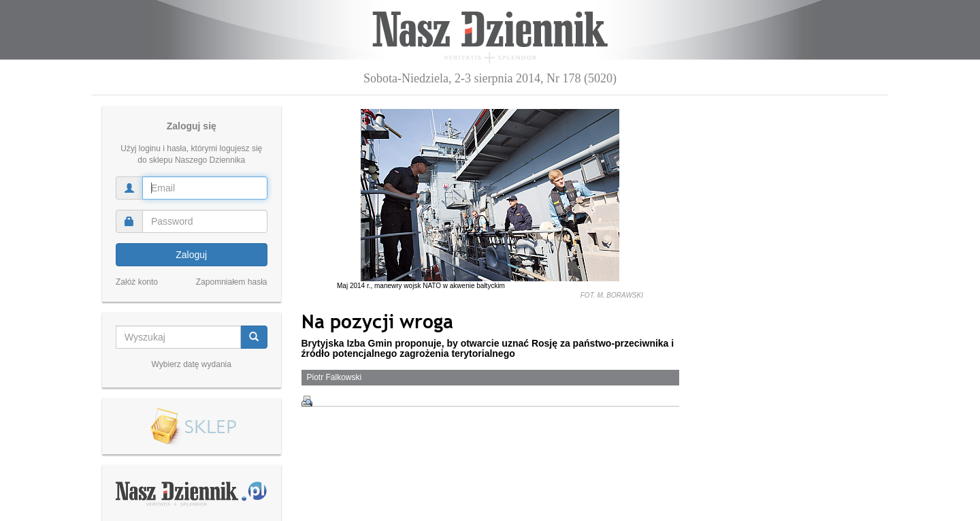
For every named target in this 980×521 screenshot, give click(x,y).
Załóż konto (137, 282)
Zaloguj (191, 255)
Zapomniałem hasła (232, 282)
